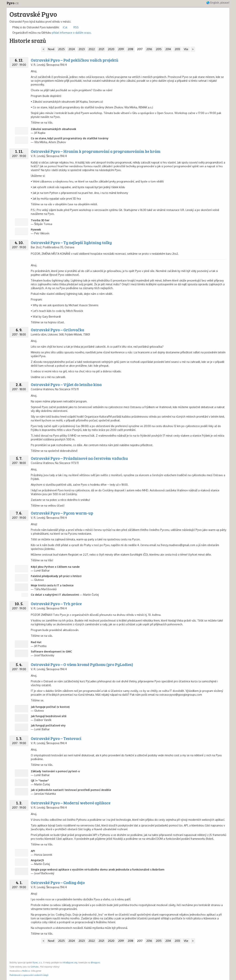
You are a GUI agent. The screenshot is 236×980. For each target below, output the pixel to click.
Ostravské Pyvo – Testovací (56, 738)
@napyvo (95, 962)
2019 (121, 49)
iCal (65, 27)
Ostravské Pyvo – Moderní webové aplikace (71, 803)
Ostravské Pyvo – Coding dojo (58, 882)
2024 (72, 49)
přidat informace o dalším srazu (71, 33)
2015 (159, 49)
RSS (76, 27)
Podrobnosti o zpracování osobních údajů (29, 975)
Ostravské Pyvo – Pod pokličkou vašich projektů (75, 60)
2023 (82, 49)
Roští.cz (26, 971)
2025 (61, 49)
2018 (130, 49)
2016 (149, 49)
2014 (168, 49)
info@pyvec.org (70, 962)
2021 (101, 49)
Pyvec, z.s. (37, 962)
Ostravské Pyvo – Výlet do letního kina (66, 384)
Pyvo (13, 3)
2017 (140, 49)
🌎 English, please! (218, 3)
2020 (111, 49)
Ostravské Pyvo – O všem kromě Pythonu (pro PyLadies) (82, 664)
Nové (51, 49)
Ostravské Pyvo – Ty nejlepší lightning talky (71, 242)
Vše (186, 49)
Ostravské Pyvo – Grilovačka (57, 330)
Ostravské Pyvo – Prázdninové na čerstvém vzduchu (79, 458)
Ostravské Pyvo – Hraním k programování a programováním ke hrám (96, 151)
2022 (92, 49)
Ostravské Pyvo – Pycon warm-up (62, 513)
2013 (177, 49)
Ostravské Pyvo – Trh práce (56, 604)
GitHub (34, 967)
